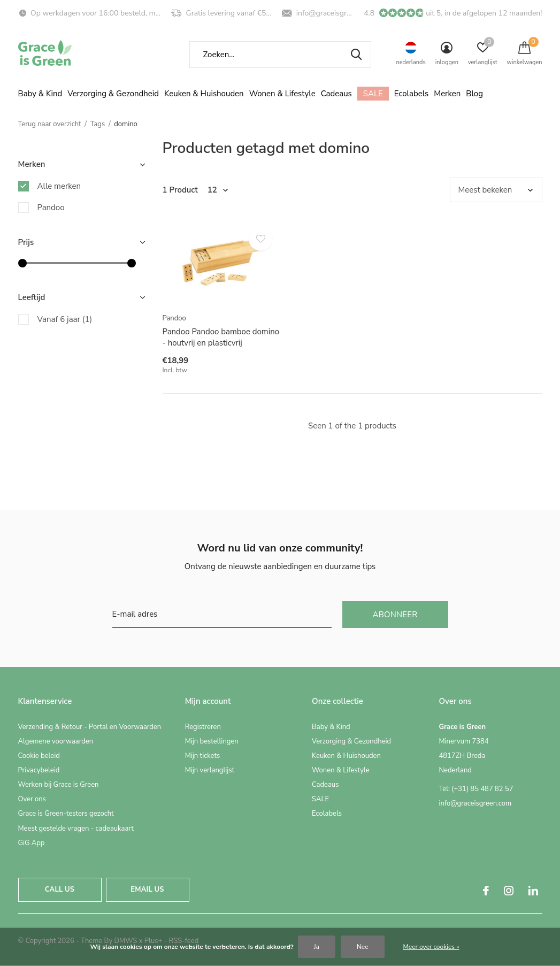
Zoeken (356, 55)
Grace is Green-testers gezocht (66, 814)
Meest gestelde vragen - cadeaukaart (76, 829)
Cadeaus (336, 94)
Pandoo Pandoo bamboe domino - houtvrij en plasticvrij (221, 337)
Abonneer (395, 615)
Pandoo (51, 208)
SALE (373, 94)
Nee (363, 947)
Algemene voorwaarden (56, 741)
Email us (147, 890)
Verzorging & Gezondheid (113, 94)
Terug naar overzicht (50, 124)
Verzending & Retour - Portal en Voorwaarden (90, 727)
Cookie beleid (39, 756)
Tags (98, 124)
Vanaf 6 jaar (65, 319)
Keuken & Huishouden (204, 94)
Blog (474, 94)
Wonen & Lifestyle (282, 94)
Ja (317, 947)
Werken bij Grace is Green (59, 785)
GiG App (32, 843)
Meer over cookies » (431, 947)
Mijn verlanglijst (210, 770)
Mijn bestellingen (212, 741)
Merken (447, 94)
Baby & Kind (40, 94)
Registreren (203, 727)
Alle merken (59, 186)
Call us (60, 890)
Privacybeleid (39, 770)
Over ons (32, 799)
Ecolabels (412, 94)
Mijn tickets (203, 756)
